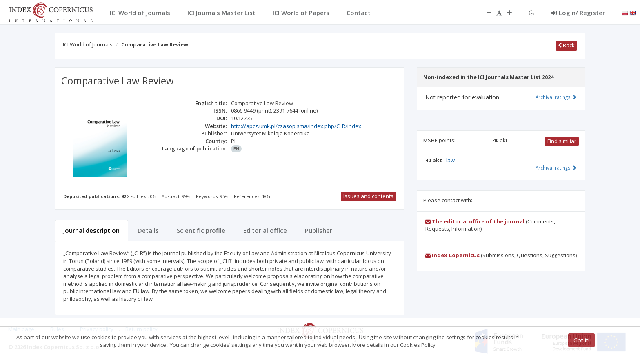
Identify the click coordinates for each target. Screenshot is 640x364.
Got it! (581, 340)
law (450, 160)
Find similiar (562, 141)
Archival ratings (556, 97)
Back (566, 45)
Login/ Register (578, 13)
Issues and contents (368, 196)
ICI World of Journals (88, 44)
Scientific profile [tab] (201, 230)
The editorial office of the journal (475, 221)
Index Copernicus (452, 255)
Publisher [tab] (319, 230)
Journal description (91, 230)
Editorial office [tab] (265, 230)
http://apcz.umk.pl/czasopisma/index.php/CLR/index (296, 126)
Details (148, 230)
